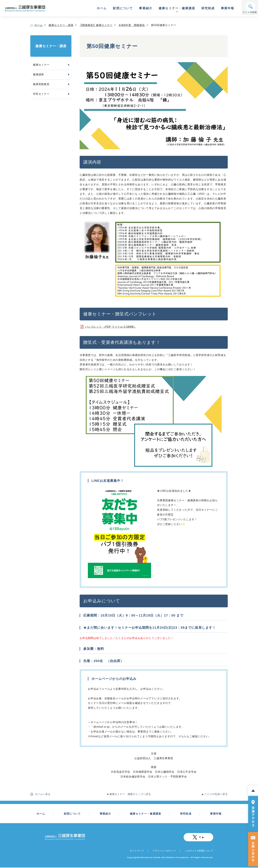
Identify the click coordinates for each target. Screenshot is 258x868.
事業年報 (228, 8)
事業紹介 (146, 8)
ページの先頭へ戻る (216, 794)
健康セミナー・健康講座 (177, 8)
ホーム (102, 8)
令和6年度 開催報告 (132, 25)
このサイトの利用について (199, 851)
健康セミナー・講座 (61, 25)
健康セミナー (41, 65)
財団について (123, 8)
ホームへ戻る (43, 794)
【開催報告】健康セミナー (96, 25)
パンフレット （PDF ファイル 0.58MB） (111, 327)
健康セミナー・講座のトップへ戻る (130, 794)
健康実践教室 (41, 84)
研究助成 (208, 8)
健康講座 (38, 74)
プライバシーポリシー (164, 851)
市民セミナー (41, 94)
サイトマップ (137, 851)
